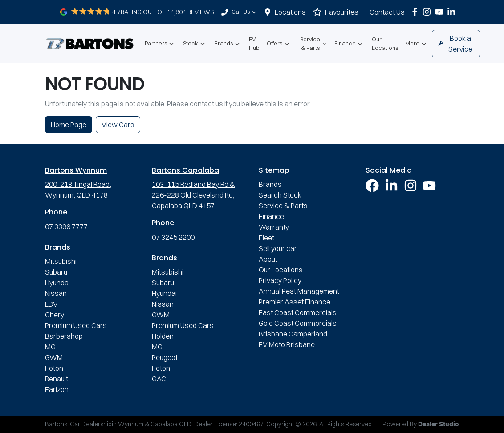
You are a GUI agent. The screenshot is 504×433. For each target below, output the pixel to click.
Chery (55, 315)
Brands (228, 44)
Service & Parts (314, 43)
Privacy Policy (280, 280)
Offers (279, 44)
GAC (159, 379)
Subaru (56, 272)
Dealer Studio (439, 425)
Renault (57, 379)
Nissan (56, 293)
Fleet (266, 238)
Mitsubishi (61, 261)
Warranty (274, 227)
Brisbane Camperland (293, 334)
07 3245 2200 (173, 237)
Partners (160, 44)
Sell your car (278, 248)
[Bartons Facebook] (417, 12)
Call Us (245, 12)
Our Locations (385, 43)
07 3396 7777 (66, 227)
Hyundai (57, 283)
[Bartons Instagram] (429, 12)
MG (50, 347)
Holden (163, 336)
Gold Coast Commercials (298, 323)
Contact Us (387, 12)
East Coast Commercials (298, 312)
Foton (54, 368)
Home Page (69, 125)
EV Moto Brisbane (287, 344)
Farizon (57, 389)
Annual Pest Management (299, 291)
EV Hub (254, 43)
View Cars (118, 125)
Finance (350, 44)
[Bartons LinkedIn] (453, 12)
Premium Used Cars (76, 325)
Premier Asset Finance (295, 302)
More (417, 44)
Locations (290, 12)
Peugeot (165, 357)
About (268, 259)
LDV (51, 304)
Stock (195, 44)
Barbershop (64, 336)
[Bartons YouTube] (441, 12)
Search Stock (280, 195)
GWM (54, 357)
